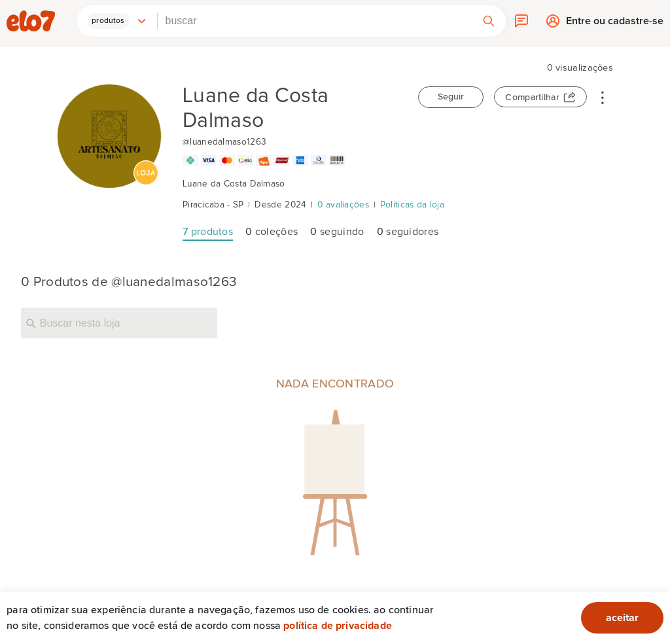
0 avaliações (343, 205)
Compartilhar (532, 98)
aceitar (622, 618)
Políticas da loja (412, 205)
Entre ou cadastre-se (615, 24)
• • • (603, 97)
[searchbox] (315, 21)
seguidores (408, 232)
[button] (117, 21)
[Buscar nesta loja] (119, 323)
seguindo (337, 232)
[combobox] (315, 21)
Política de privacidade (338, 626)
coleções (272, 232)
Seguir (451, 97)
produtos (208, 232)
